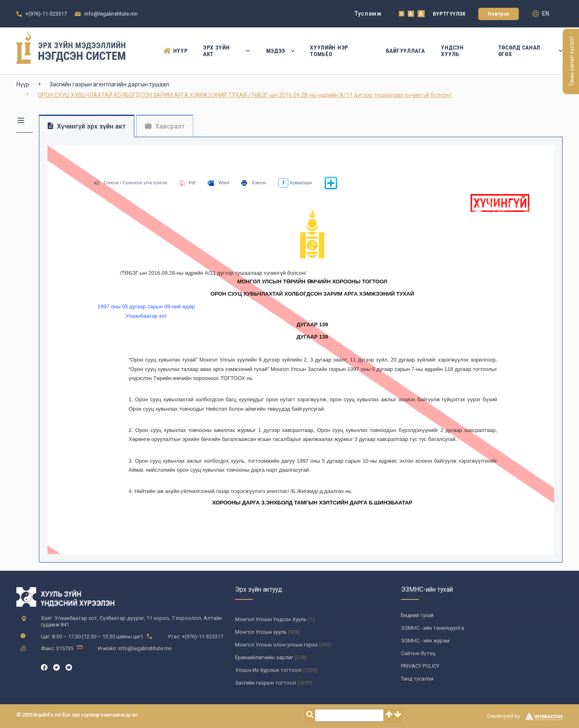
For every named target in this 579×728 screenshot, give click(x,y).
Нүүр (175, 51)
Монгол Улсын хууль (261, 632)
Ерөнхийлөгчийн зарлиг (264, 657)
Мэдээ (280, 51)
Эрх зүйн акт (226, 51)
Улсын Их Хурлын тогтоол (268, 670)
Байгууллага (406, 51)
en (541, 14)
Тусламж (368, 14)
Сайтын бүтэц (418, 653)
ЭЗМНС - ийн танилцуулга (432, 628)
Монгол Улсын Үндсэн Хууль (271, 619)
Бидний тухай (417, 615)
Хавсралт (165, 126)
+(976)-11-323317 (46, 14)
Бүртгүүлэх (449, 14)
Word (218, 183)
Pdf (188, 183)
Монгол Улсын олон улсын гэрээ (276, 645)
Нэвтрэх (499, 14)
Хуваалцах (295, 183)
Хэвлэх (254, 183)
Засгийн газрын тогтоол (266, 683)
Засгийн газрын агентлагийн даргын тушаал (109, 84)
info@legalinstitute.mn (111, 14)
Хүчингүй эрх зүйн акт (87, 126)
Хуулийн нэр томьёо (329, 51)
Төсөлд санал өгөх (530, 51)
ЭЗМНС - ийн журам (425, 641)
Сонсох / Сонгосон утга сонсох (131, 183)
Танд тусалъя (417, 679)
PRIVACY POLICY (420, 666)
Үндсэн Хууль (452, 51)
